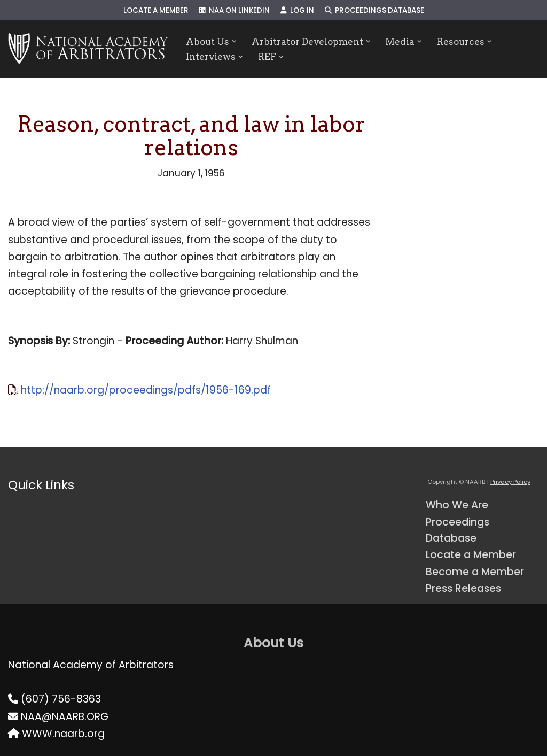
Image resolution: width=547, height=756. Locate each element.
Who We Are (457, 505)
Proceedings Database (374, 10)
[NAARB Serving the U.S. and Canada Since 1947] (88, 49)
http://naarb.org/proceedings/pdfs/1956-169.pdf (146, 390)
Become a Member (475, 572)
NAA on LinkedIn (235, 10)
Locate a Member (156, 10)
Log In (297, 10)
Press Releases (463, 588)
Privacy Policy (510, 482)
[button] (234, 41)
